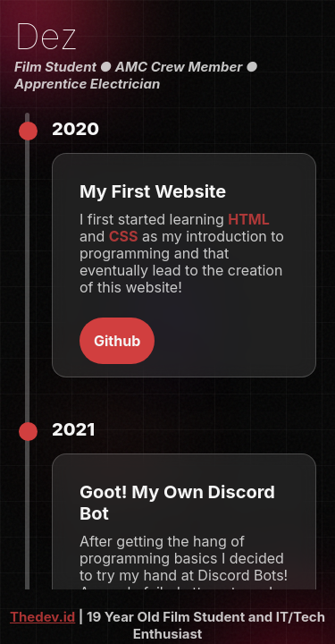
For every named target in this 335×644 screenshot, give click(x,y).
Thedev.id (42, 617)
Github (117, 341)
